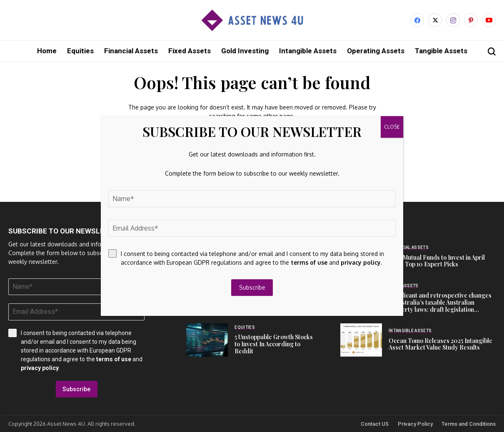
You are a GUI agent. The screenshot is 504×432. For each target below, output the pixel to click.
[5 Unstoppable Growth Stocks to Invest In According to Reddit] (207, 340)
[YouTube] (489, 20)
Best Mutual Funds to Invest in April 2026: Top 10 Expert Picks (437, 261)
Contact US (375, 423)
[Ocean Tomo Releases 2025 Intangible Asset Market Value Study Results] (361, 340)
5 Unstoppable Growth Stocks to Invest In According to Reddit (274, 344)
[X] (435, 20)
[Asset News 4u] (252, 20)
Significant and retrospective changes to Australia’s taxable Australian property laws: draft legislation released (440, 305)
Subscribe (76, 389)
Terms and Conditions (469, 423)
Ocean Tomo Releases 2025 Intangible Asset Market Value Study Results (440, 344)
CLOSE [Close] (392, 127)
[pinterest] (471, 20)
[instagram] (453, 20)
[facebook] (417, 20)
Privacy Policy (415, 423)
